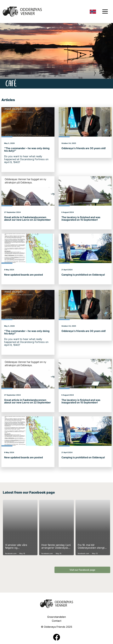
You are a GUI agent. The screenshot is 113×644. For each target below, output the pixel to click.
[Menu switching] (105, 11)
